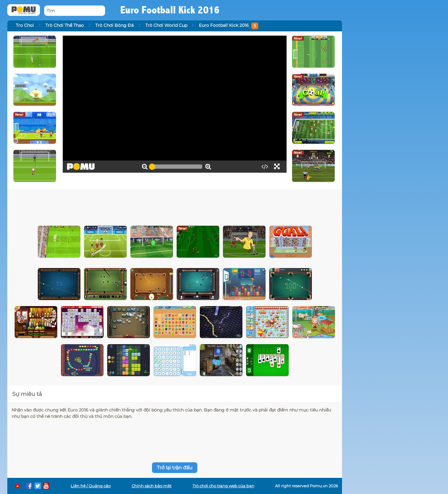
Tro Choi (25, 25)
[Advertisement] (175, 206)
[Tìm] (75, 11)
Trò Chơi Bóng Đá (115, 25)
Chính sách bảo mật (152, 486)
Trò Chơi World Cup (166, 25)
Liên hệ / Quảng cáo (91, 486)
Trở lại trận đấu (175, 468)
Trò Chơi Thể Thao (65, 25)
